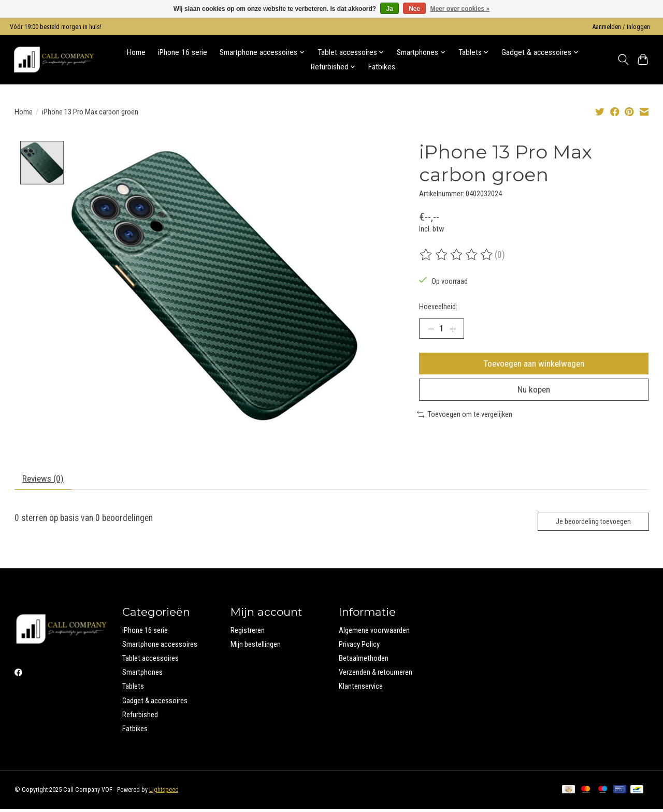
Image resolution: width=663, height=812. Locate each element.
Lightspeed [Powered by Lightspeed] (164, 793)
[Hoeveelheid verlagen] (431, 329)
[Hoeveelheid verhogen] (453, 329)
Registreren (248, 633)
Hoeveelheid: (438, 307)
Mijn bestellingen (256, 647)
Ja (389, 9)
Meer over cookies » (460, 9)
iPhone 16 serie (183, 52)
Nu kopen (534, 392)
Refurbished (140, 718)
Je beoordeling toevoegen (591, 524)
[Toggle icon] (623, 60)
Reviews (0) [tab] (44, 481)
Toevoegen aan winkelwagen (534, 364)
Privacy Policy (359, 647)
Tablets (133, 689)
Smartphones (142, 675)
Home (136, 52)
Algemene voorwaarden (374, 633)
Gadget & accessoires (155, 703)
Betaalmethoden (364, 661)
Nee (414, 9)
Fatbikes (382, 67)
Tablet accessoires (150, 661)
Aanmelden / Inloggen (621, 27)
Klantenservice (361, 689)
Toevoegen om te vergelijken (465, 416)
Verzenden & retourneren (376, 675)
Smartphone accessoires (160, 647)
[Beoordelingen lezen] (457, 255)
